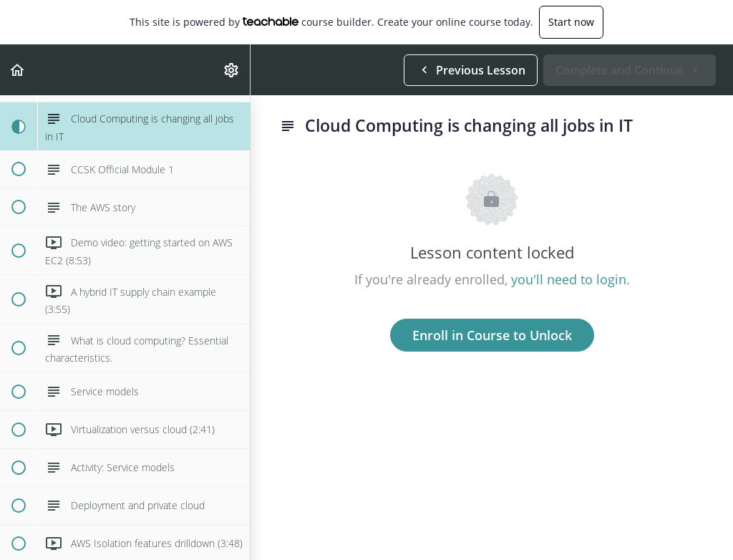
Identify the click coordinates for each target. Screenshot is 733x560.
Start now (571, 22)
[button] (18, 70)
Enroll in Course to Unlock (492, 335)
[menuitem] (232, 70)
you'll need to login (569, 279)
